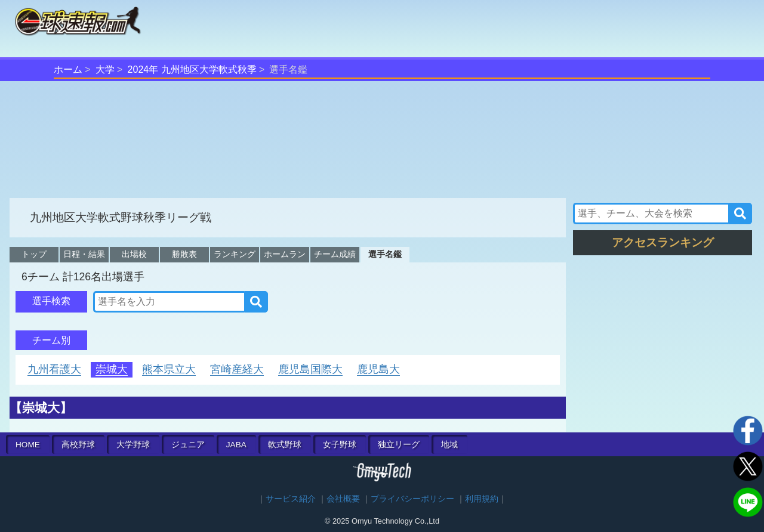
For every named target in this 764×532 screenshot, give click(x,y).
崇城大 (112, 369)
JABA (236, 445)
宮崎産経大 (237, 369)
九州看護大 (54, 369)
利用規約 (482, 499)
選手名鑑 (385, 254)
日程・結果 (84, 254)
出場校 (134, 254)
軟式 (285, 445)
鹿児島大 (378, 369)
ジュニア (188, 445)
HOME (28, 445)
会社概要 (343, 499)
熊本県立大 (169, 369)
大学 (105, 69)
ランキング (235, 254)
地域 (449, 445)
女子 (340, 445)
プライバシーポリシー (412, 499)
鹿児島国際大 (310, 369)
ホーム (68, 69)
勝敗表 (184, 254)
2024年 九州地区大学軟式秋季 (192, 69)
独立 (399, 445)
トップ (34, 254)
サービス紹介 (291, 499)
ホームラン (285, 254)
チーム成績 (335, 254)
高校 (78, 445)
